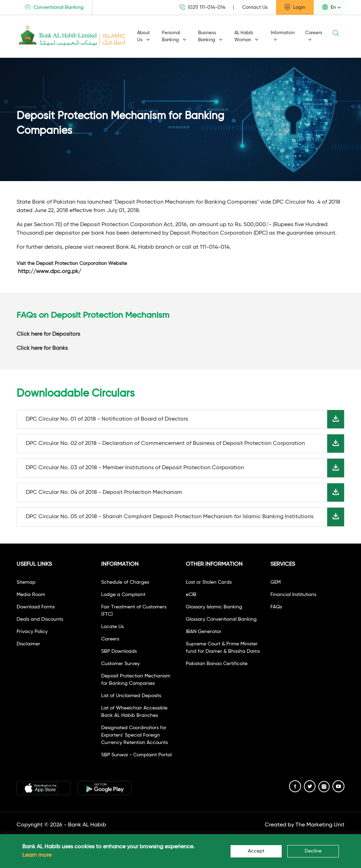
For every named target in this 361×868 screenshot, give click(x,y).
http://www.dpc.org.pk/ (50, 272)
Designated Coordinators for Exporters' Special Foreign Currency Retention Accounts (134, 735)
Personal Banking (174, 36)
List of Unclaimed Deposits (131, 696)
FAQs (276, 607)
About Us (143, 36)
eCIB (191, 595)
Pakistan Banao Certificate (217, 664)
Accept (256, 851)
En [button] (329, 7)
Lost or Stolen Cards (209, 582)
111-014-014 (215, 247)
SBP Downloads (119, 651)
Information (283, 36)
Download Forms (36, 607)
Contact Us (255, 7)
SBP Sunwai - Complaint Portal (136, 755)
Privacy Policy (32, 632)
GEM (276, 582)
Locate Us (112, 627)
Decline (313, 851)
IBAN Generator (204, 632)
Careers (314, 36)
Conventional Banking (54, 7)
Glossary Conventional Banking (221, 619)
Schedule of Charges (125, 582)
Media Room (31, 595)
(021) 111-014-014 (202, 7)
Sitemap (26, 582)
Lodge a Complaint (123, 595)
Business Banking (210, 36)
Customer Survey (120, 664)
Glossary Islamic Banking (214, 607)
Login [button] (295, 7)
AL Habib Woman (246, 36)
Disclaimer (28, 644)
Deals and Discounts (40, 619)
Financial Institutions (293, 595)
